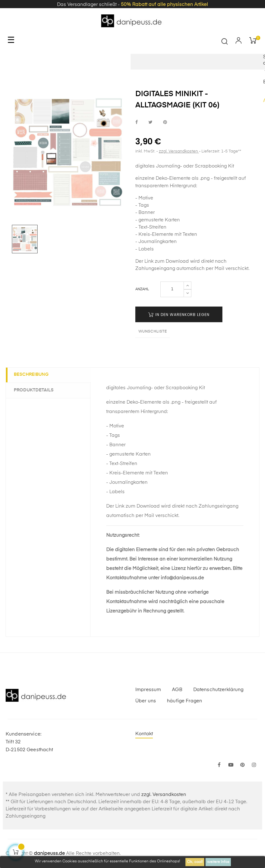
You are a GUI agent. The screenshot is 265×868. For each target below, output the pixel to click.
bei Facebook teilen (137, 122)
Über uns (146, 701)
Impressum (148, 690)
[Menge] (172, 289)
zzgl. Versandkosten (179, 151)
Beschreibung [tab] (33, 375)
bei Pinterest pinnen (165, 122)
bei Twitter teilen (151, 122)
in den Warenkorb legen (179, 315)
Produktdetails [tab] (35, 390)
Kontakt (144, 734)
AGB (177, 690)
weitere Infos (218, 862)
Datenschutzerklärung (218, 690)
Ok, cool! (195, 862)
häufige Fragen (184, 701)
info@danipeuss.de (182, 578)
